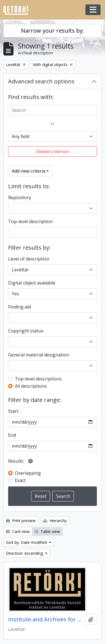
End (12, 435)
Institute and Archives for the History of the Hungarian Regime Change (45, 619)
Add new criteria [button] (29, 171)
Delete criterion (53, 151)
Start (13, 411)
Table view (47, 531)
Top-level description (30, 221)
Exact (20, 480)
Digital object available (32, 283)
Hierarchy (55, 521)
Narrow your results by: (53, 31)
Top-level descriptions (38, 379)
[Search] (53, 110)
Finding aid (19, 307)
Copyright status (26, 331)
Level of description (29, 259)
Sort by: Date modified (27, 542)
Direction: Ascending (25, 553)
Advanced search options (41, 81)
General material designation (39, 355)
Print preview (21, 521)
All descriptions (31, 386)
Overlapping (28, 473)
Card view (18, 531)
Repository (20, 197)
